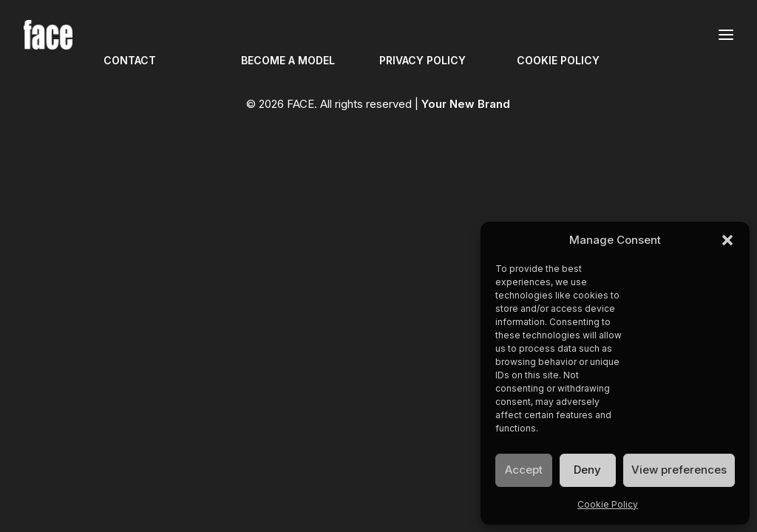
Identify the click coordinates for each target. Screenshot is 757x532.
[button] (727, 240)
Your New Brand (466, 104)
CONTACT (130, 60)
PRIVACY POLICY (422, 60)
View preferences (679, 470)
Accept (524, 470)
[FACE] (48, 35)
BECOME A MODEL (288, 60)
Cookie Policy (608, 504)
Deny (587, 470)
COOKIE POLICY (558, 60)
